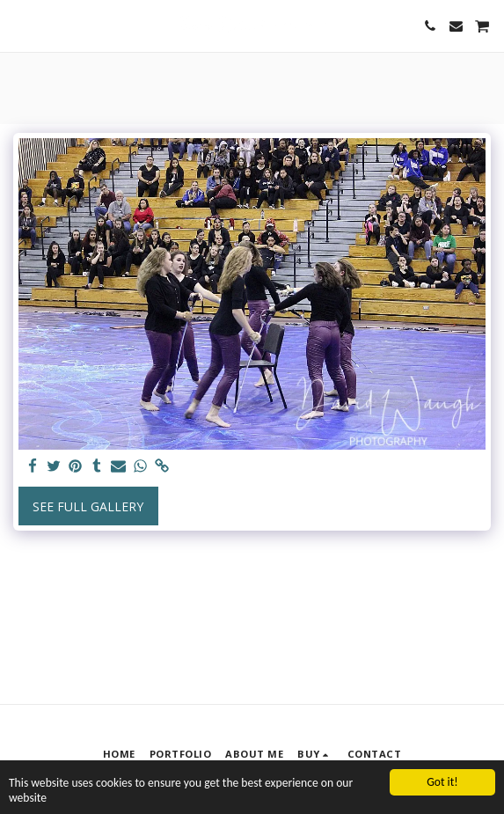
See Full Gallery (88, 506)
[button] (19, 25)
